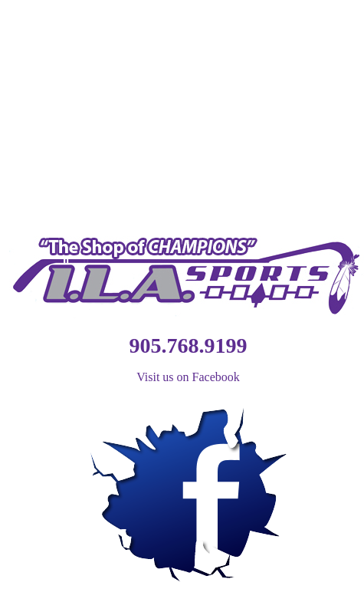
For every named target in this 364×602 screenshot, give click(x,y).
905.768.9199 (189, 345)
